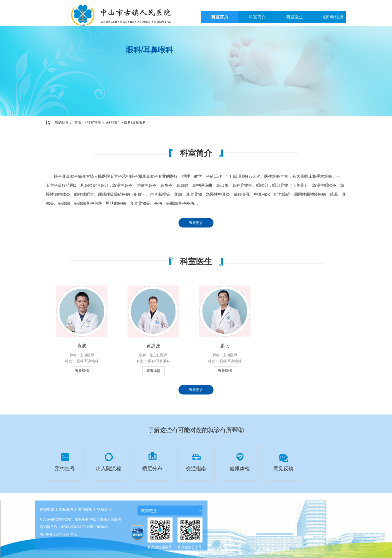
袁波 (82, 346)
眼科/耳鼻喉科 (135, 122)
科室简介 (257, 17)
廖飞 (225, 346)
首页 (78, 122)
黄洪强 (153, 346)
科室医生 (295, 17)
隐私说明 (66, 509)
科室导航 (94, 122)
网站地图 (47, 509)
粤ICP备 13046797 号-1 (58, 534)
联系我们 (104, 509)
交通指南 (196, 461)
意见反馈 (283, 461)
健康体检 (240, 461)
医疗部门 (112, 122)
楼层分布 (152, 461)
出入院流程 (108, 461)
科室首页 (220, 17)
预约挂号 (65, 461)
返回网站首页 (333, 17)
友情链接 (85, 509)
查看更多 (196, 223)
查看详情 (82, 371)
